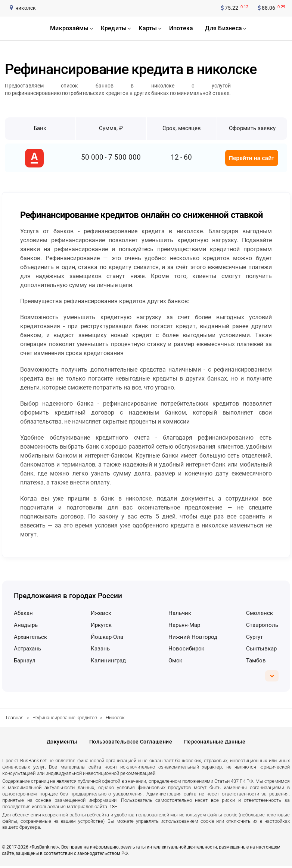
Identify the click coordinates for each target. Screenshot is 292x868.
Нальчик (180, 613)
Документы (62, 743)
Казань (100, 649)
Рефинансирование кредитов (65, 718)
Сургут (254, 637)
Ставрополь (262, 625)
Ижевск (101, 613)
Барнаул (25, 661)
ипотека (181, 28)
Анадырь (26, 625)
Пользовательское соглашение (131, 743)
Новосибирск (186, 649)
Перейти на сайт (252, 158)
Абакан (23, 613)
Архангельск (30, 637)
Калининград (108, 661)
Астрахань (27, 649)
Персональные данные (215, 743)
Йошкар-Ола (107, 637)
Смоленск (260, 613)
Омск (175, 661)
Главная (15, 718)
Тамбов (256, 661)
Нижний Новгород (193, 637)
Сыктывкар (261, 649)
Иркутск (101, 625)
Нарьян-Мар (184, 625)
